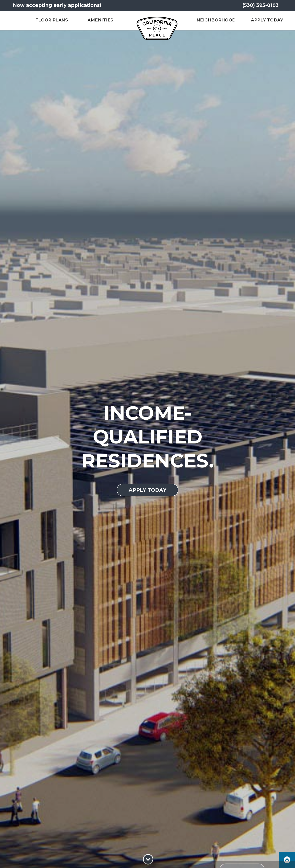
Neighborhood (216, 20)
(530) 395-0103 (260, 5)
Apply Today (267, 20)
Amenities (100, 20)
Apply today (147, 490)
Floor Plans (52, 20)
